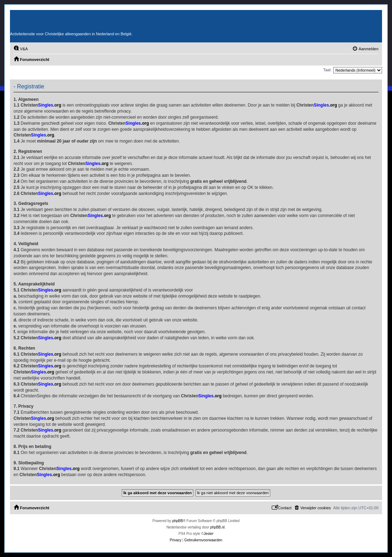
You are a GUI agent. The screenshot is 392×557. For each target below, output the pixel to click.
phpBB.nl (217, 527)
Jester (208, 534)
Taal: (327, 70)
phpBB (178, 521)
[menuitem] (21, 49)
